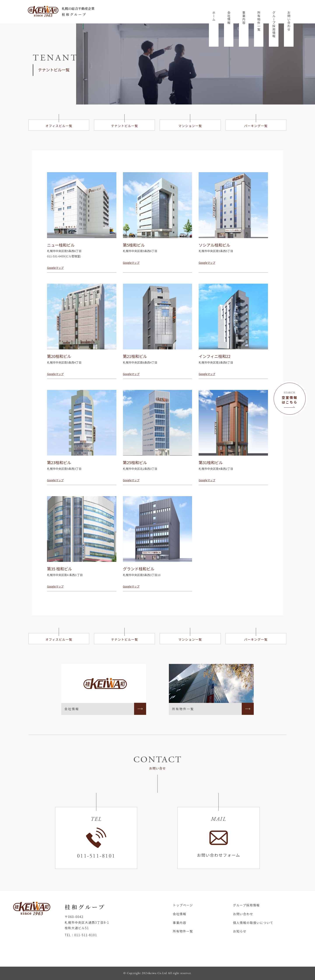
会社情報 (229, 18)
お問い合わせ (289, 21)
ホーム (214, 16)
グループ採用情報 (274, 24)
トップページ (183, 905)
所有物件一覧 (259, 21)
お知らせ (240, 931)
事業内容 (244, 18)
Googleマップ (55, 268)
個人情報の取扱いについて (253, 923)
